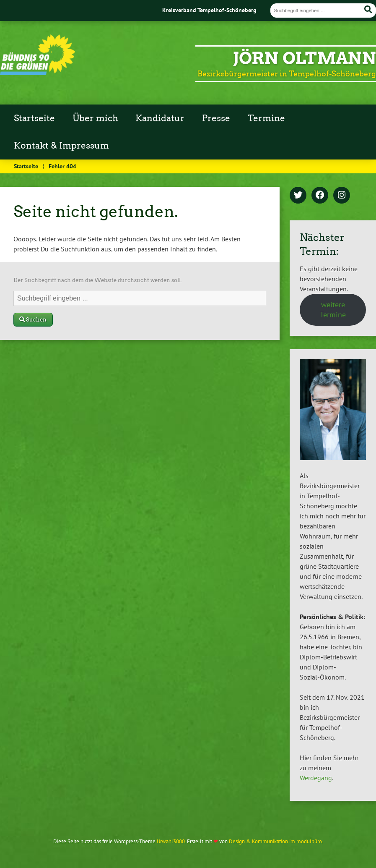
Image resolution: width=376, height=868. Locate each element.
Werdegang (316, 778)
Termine (266, 118)
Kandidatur (160, 118)
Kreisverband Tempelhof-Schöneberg (209, 10)
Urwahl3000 (171, 841)
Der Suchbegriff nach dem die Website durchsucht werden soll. (98, 280)
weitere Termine (333, 310)
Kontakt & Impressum (61, 146)
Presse (216, 118)
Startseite (34, 118)
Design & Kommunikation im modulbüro (275, 841)
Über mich (95, 118)
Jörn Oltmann (305, 58)
